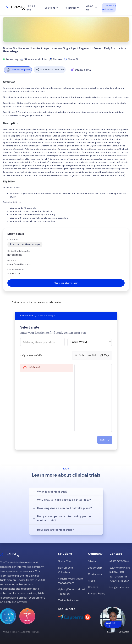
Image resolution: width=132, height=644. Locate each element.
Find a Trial (65, 561)
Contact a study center (66, 283)
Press (91, 581)
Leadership (95, 568)
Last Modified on (16, 270)
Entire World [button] (79, 342)
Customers (95, 574)
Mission (93, 561)
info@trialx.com (119, 587)
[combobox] (42, 342)
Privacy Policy (97, 594)
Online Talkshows (69, 600)
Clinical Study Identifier (19, 251)
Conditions (13, 239)
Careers (93, 587)
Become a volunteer (109, 7)
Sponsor (12, 260)
